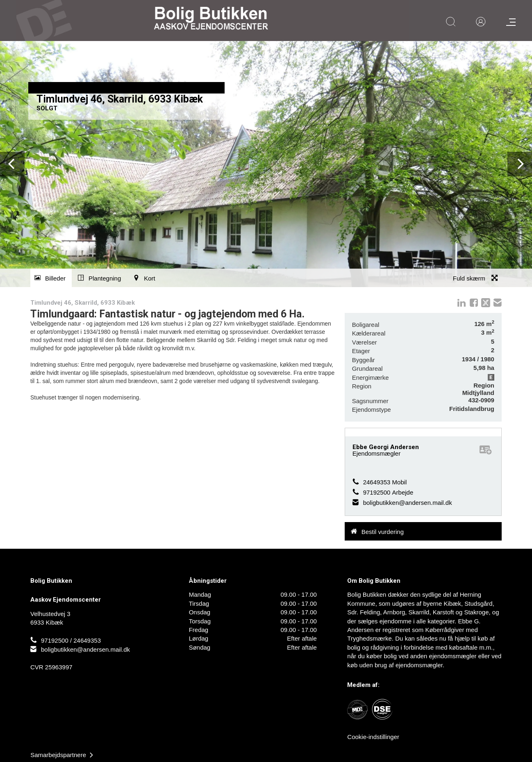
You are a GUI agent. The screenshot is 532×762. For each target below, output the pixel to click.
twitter (486, 303)
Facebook (474, 303)
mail (498, 303)
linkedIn (462, 303)
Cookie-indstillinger (373, 737)
